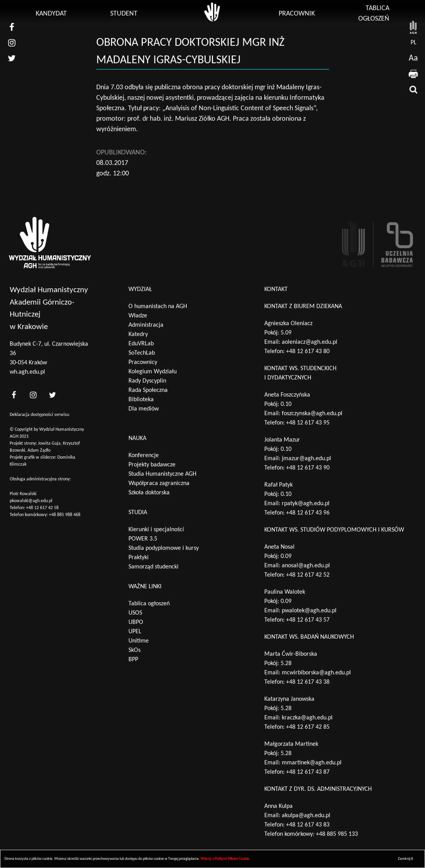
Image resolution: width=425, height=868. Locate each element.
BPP (133, 660)
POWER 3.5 (143, 539)
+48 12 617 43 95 (308, 423)
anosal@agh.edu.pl (306, 566)
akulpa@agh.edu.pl (306, 816)
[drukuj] (413, 74)
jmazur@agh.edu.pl (306, 459)
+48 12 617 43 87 (308, 772)
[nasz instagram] (12, 43)
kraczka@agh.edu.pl (307, 718)
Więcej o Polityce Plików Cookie (225, 859)
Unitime (139, 641)
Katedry (138, 334)
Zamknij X (405, 859)
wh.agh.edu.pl (27, 372)
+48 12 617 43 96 (308, 513)
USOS (135, 613)
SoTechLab (142, 353)
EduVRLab (141, 344)
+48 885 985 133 (337, 834)
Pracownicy (143, 362)
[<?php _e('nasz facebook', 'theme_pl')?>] (14, 395)
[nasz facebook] (12, 27)
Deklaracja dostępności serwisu (39, 415)
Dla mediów (144, 409)
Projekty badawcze (152, 465)
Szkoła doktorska (149, 493)
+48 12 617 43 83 (308, 825)
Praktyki (139, 558)
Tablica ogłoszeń (149, 604)
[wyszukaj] (413, 89)
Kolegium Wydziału (153, 372)
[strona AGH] (413, 27)
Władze (138, 316)
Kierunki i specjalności (156, 530)
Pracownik (297, 14)
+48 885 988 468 (65, 515)
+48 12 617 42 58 (42, 508)
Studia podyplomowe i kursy (164, 548)
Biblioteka (141, 400)
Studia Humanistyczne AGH (162, 474)
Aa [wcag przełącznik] (413, 58)
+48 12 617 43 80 (308, 352)
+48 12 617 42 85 (308, 727)
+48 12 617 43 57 (308, 620)
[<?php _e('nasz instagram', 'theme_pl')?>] (33, 395)
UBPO (136, 622)
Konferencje (144, 456)
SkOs (134, 650)
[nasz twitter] (12, 58)
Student (124, 14)
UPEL (135, 632)
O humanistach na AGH (158, 307)
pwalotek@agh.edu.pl (309, 611)
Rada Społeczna (148, 390)
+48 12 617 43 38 (308, 682)
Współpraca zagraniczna (159, 483)
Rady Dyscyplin (147, 381)
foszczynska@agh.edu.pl (312, 414)
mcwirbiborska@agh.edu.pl (316, 673)
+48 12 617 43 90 (308, 468)
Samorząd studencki (154, 567)
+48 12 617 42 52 (308, 575)
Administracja (146, 325)
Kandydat (51, 14)
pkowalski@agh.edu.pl (31, 501)
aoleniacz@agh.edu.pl (310, 342)
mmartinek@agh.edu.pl (312, 763)
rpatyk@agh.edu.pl (306, 504)
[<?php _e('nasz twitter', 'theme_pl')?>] (52, 395)
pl (414, 43)
